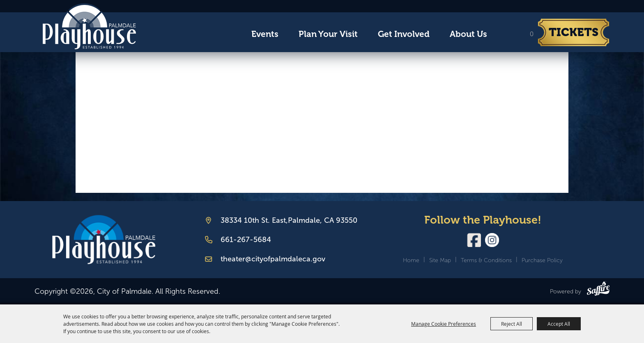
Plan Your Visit (328, 34)
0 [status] (532, 34)
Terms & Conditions (486, 260)
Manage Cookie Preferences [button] (444, 324)
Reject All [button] (512, 324)
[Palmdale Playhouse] (104, 240)
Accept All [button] (559, 324)
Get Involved (404, 34)
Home (411, 260)
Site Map (440, 260)
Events (265, 34)
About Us (468, 34)
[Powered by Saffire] (598, 290)
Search (504, 34)
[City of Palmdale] (89, 26)
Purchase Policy (542, 260)
